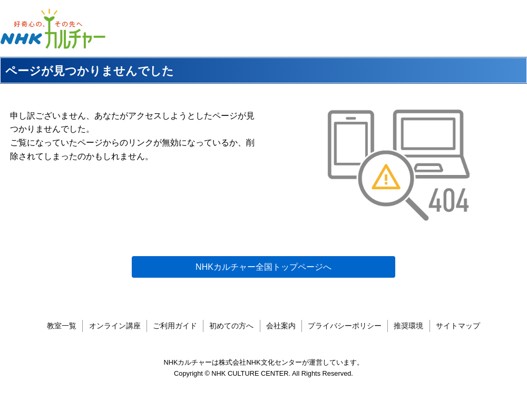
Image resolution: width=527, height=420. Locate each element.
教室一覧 (62, 326)
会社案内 (281, 326)
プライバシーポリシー (345, 326)
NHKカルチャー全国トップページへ (263, 267)
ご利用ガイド (175, 326)
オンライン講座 (115, 326)
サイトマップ (458, 326)
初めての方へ (231, 326)
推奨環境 (408, 326)
